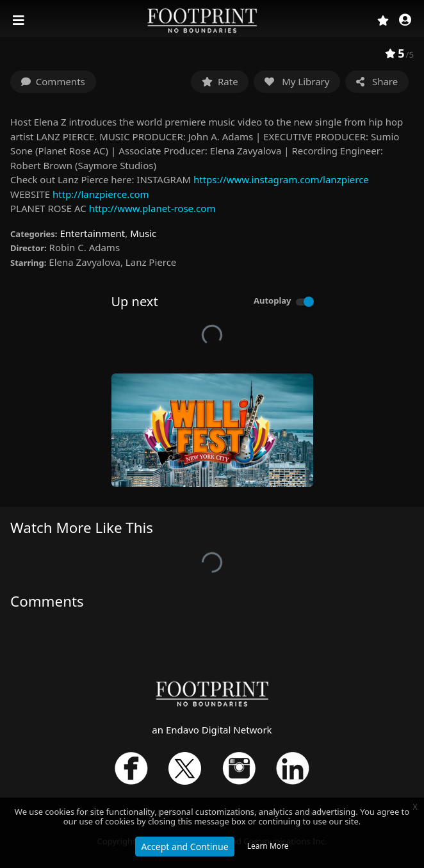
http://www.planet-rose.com (152, 208)
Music (143, 233)
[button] (405, 21)
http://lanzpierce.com (101, 194)
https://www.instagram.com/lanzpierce (281, 179)
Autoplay (273, 300)
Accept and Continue (184, 847)
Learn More (268, 846)
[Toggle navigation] (20, 20)
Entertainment (92, 233)
